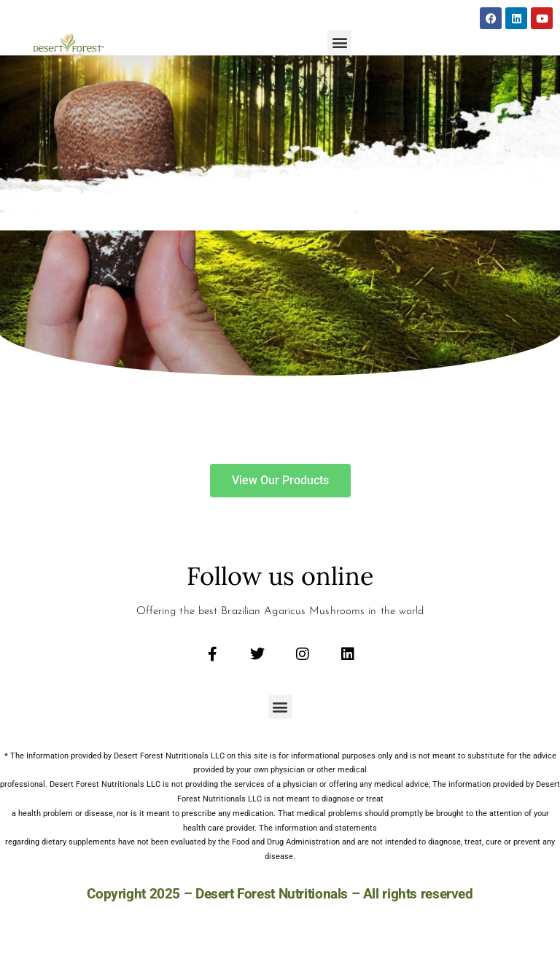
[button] (339, 42)
